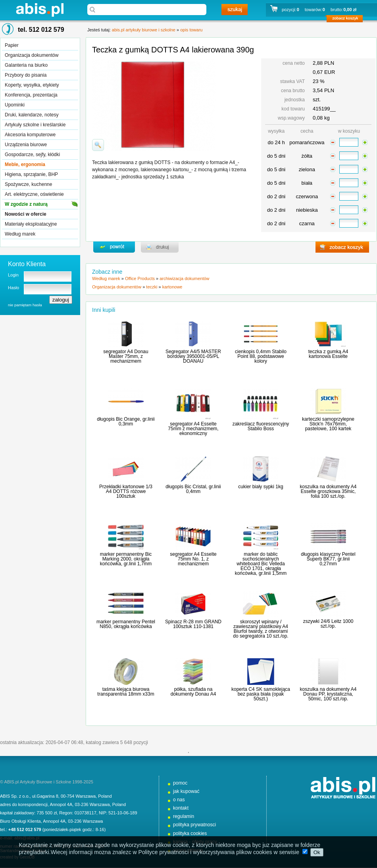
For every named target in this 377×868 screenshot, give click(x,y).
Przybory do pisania (26, 75)
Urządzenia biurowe (26, 145)
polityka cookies (190, 833)
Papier (12, 45)
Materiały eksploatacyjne (31, 224)
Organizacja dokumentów (32, 55)
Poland (105, 796)
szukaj (235, 10)
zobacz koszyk (347, 20)
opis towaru (191, 30)
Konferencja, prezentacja (31, 95)
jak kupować (186, 791)
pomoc (180, 783)
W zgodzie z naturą (26, 204)
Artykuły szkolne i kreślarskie (35, 125)
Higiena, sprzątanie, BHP (31, 174)
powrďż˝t (114, 247)
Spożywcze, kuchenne (28, 184)
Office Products (140, 278)
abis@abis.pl (27, 838)
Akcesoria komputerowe (30, 135)
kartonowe (172, 287)
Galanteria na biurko (26, 65)
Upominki (15, 105)
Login (13, 275)
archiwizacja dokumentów (184, 278)
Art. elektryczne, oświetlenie (34, 194)
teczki (152, 287)
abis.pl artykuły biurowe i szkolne (40, 10)
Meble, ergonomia (25, 164)
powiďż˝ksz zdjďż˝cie (98, 145)
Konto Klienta (27, 264)
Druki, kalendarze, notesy (32, 115)
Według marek (20, 234)
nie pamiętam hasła (25, 305)
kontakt (181, 808)
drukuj (160, 247)
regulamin (184, 816)
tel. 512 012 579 (41, 30)
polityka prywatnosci (194, 825)
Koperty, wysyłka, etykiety (32, 85)
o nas (179, 800)
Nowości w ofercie (26, 214)
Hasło (13, 288)
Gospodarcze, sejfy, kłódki (32, 155)
